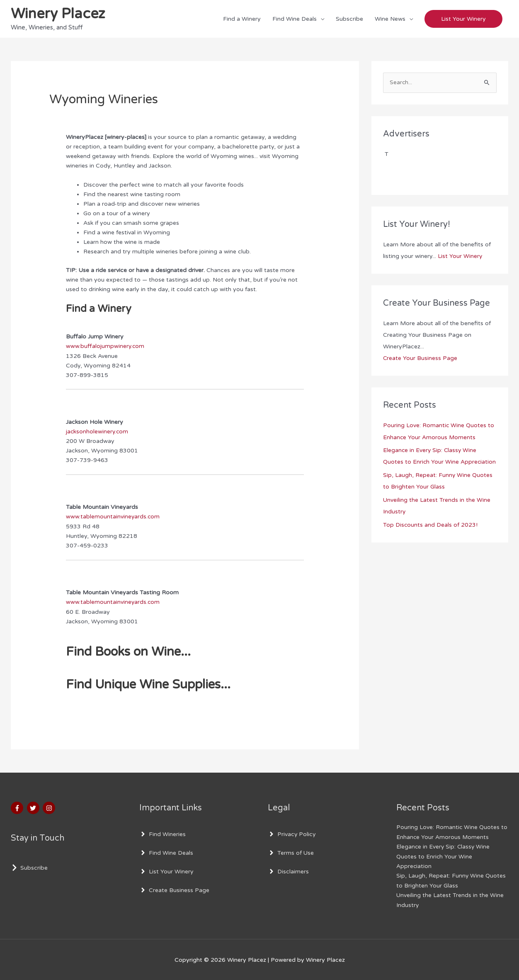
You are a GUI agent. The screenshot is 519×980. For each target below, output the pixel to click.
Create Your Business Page (420, 359)
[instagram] (50, 808)
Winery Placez (59, 15)
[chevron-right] (29, 868)
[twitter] (34, 808)
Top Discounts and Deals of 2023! (430, 536)
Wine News (390, 19)
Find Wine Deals (295, 19)
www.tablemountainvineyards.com (113, 517)
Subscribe (349, 19)
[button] (463, 19)
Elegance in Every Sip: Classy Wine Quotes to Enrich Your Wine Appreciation (430, 462)
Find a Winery (242, 19)
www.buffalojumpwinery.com (105, 347)
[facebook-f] (18, 808)
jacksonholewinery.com (98, 432)
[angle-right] (162, 834)
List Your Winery (460, 257)
